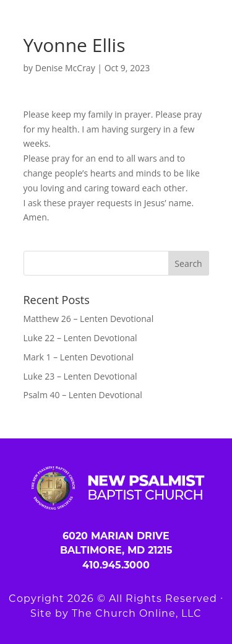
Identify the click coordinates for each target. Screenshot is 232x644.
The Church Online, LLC (137, 613)
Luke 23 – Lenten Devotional (80, 376)
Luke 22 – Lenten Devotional (80, 338)
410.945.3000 (116, 565)
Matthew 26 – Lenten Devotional (89, 319)
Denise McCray (65, 68)
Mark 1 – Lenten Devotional (79, 357)
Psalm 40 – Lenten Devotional (83, 395)
